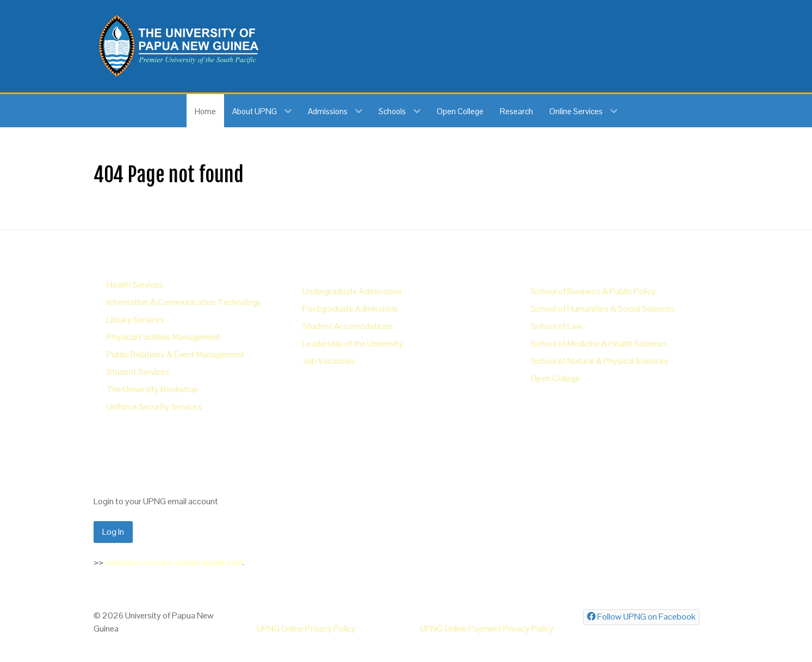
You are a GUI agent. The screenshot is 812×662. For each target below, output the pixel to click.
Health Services (135, 285)
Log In (113, 532)
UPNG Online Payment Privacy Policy (487, 629)
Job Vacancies (329, 361)
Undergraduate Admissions (352, 291)
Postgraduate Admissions (350, 309)
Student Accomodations (348, 326)
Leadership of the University (353, 344)
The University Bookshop (153, 389)
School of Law (557, 326)
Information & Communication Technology (184, 302)
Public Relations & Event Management (175, 354)
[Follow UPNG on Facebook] (641, 617)
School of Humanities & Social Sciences (603, 309)
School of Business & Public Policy (593, 291)
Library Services (135, 320)
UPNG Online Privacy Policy (306, 629)
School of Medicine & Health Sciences (599, 344)
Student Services (138, 372)
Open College (555, 378)
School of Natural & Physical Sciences (600, 361)
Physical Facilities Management (163, 337)
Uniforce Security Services (154, 407)
